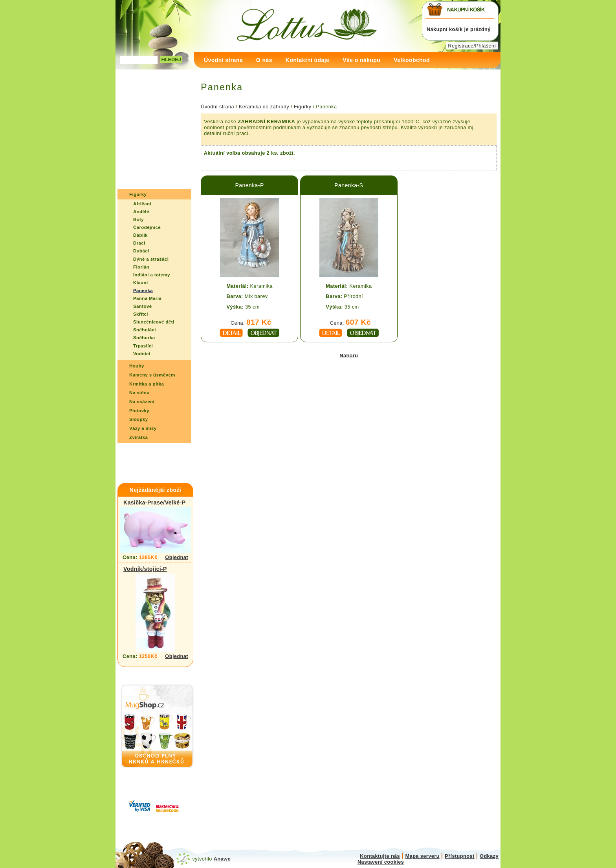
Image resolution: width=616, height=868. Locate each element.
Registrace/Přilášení (472, 46)
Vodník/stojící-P (145, 569)
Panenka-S (349, 185)
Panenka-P (250, 185)
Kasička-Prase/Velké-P (154, 503)
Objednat (177, 557)
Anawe (222, 859)
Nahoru (349, 355)
